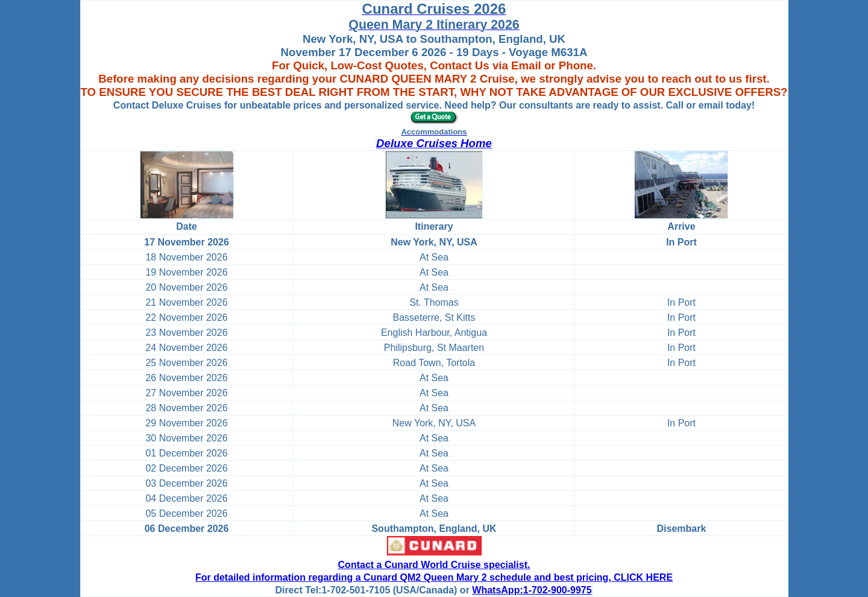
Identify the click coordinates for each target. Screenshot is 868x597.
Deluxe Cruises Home (434, 143)
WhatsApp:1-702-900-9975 (532, 590)
